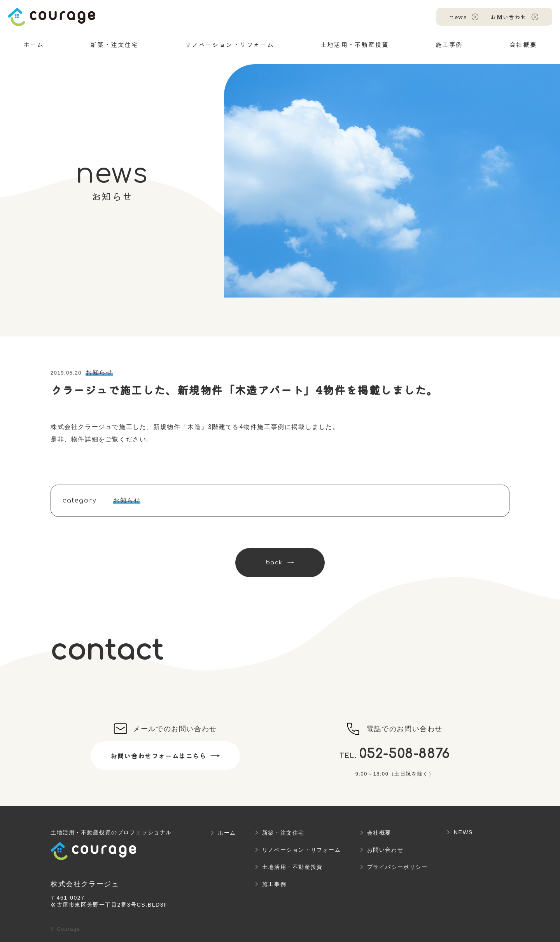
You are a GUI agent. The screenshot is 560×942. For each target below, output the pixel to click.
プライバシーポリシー (397, 867)
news (458, 17)
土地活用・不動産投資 (292, 867)
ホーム (227, 833)
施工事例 (274, 884)
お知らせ (99, 372)
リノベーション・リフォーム (302, 850)
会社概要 (379, 833)
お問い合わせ (509, 17)
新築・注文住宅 (283, 833)
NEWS (464, 832)
